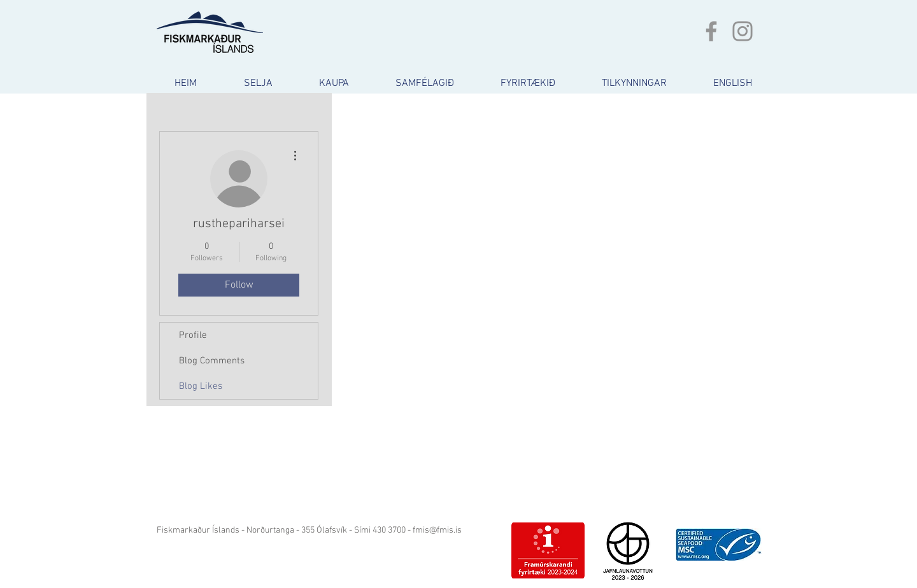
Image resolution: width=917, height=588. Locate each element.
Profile (193, 335)
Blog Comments (212, 361)
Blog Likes (201, 386)
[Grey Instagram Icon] (743, 31)
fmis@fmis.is (437, 530)
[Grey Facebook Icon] (711, 31)
